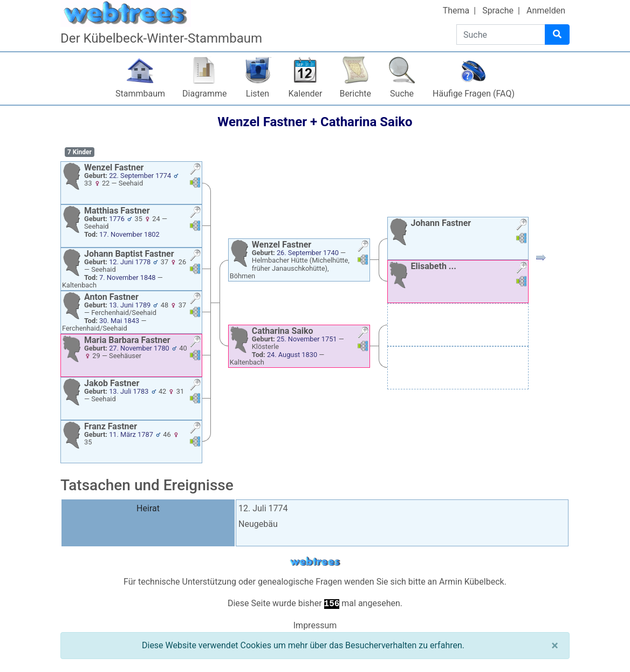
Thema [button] (456, 11)
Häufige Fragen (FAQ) (474, 94)
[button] (195, 170)
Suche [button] (402, 94)
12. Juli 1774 (263, 508)
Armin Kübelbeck (472, 582)
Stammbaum (140, 94)
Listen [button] (258, 94)
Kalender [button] (306, 94)
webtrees (315, 562)
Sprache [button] (498, 11)
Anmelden (546, 11)
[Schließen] (555, 646)
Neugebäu (258, 524)
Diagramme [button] (204, 94)
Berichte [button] (355, 94)
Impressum (315, 625)
